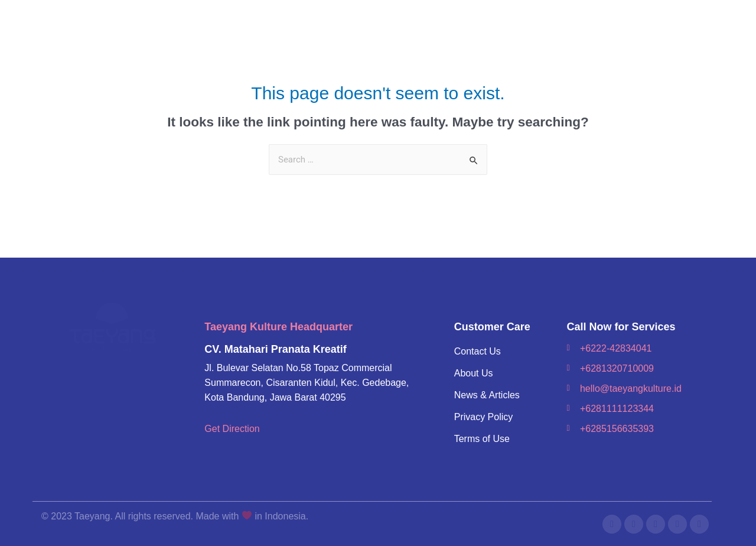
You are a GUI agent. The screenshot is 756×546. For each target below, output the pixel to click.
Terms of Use (482, 439)
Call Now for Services (621, 327)
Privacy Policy (484, 417)
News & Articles (487, 395)
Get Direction (232, 429)
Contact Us (478, 351)
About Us (474, 373)
